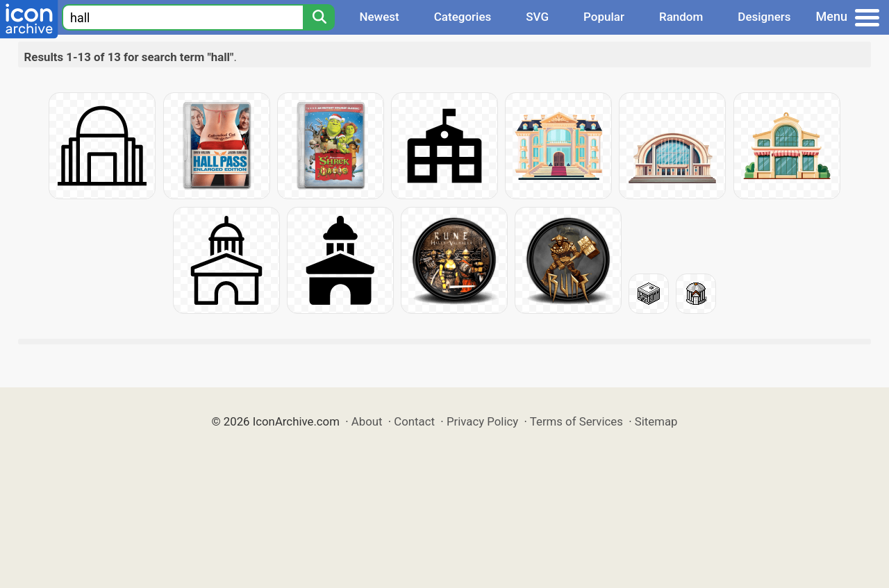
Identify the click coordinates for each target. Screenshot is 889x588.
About (367, 421)
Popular (604, 17)
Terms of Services (576, 421)
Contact (414, 421)
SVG (537, 17)
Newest (379, 17)
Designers (764, 17)
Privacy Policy (482, 421)
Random (681, 17)
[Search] (319, 17)
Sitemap (656, 421)
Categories (463, 17)
